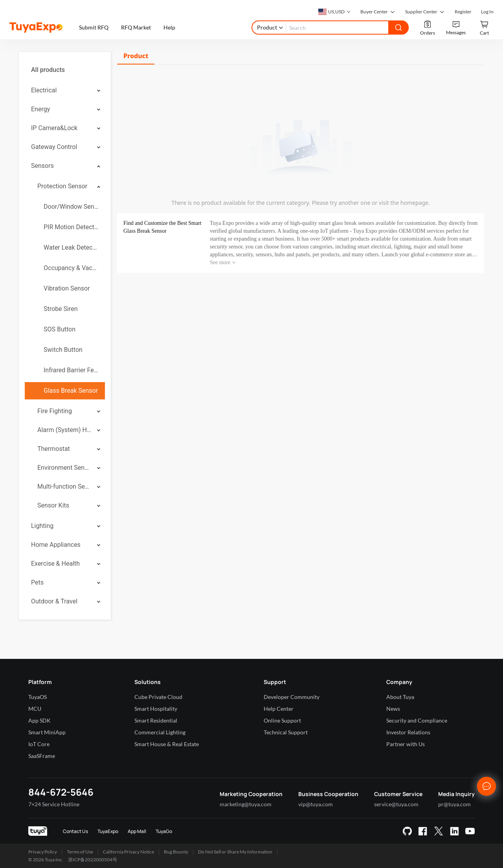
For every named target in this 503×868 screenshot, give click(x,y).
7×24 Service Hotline (54, 804)
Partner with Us (406, 744)
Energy (40, 109)
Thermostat (54, 449)
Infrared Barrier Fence (71, 370)
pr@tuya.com (454, 804)
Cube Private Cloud (158, 697)
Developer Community (292, 697)
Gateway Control (54, 147)
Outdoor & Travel (54, 601)
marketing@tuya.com (246, 804)
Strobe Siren (61, 309)
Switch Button (63, 350)
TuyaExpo (108, 831)
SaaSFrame (42, 756)
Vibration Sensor (67, 288)
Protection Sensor (62, 186)
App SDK (39, 720)
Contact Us (75, 831)
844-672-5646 (61, 792)
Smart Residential (156, 720)
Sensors (42, 166)
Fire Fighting (55, 411)
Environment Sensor (64, 468)
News (393, 709)
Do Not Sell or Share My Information (235, 852)
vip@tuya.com (316, 804)
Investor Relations (408, 732)
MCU (35, 709)
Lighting (42, 526)
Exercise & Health (55, 564)
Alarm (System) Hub (64, 430)
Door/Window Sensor (71, 207)
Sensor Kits (53, 505)
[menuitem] (65, 70)
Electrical (44, 90)
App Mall (137, 831)
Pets (37, 582)
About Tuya (400, 697)
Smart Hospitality (156, 709)
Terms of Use (80, 852)
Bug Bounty (176, 852)
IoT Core (39, 744)
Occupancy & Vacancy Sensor (71, 268)
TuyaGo (164, 831)
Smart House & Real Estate (167, 744)
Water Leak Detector (71, 247)
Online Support (282, 720)
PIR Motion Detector (71, 227)
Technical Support (286, 732)
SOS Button (60, 329)
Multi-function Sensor (64, 486)
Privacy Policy (43, 852)
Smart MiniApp (47, 732)
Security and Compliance (417, 720)
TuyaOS (38, 697)
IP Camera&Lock (54, 128)
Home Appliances (56, 545)
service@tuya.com (396, 804)
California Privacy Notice (129, 852)
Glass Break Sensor (71, 391)
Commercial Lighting (160, 732)
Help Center (279, 709)
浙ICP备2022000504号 (93, 860)
